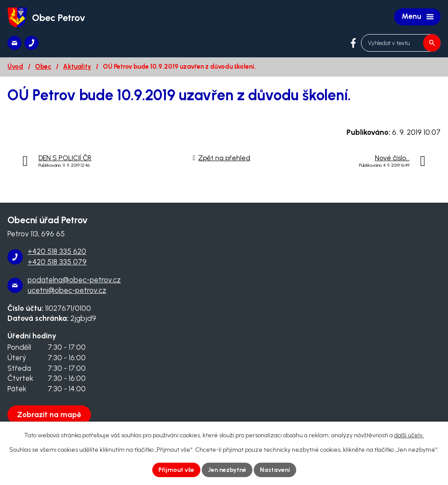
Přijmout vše (176, 470)
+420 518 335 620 (57, 251)
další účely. (409, 435)
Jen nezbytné (227, 470)
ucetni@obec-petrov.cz (67, 290)
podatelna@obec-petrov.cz (74, 280)
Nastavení (275, 470)
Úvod (15, 67)
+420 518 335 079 (57, 262)
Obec (43, 67)
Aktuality (77, 67)
